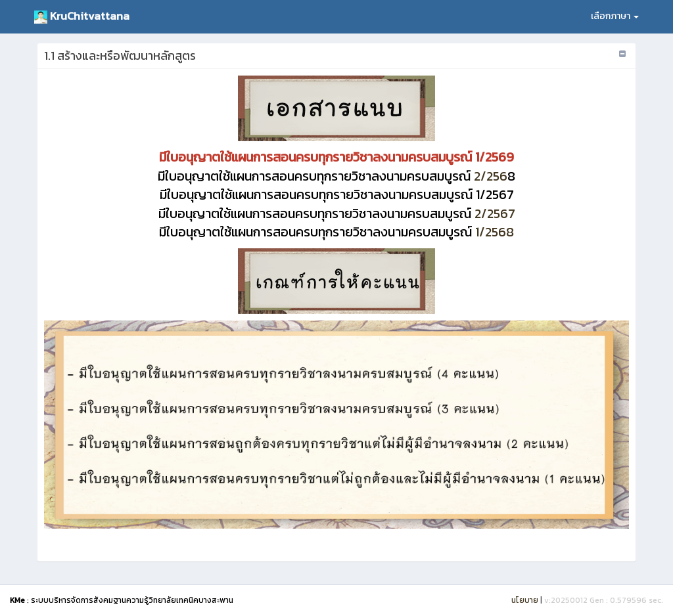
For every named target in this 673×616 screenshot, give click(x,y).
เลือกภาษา (615, 16)
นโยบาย (525, 600)
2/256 (333, 176)
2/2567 (337, 213)
